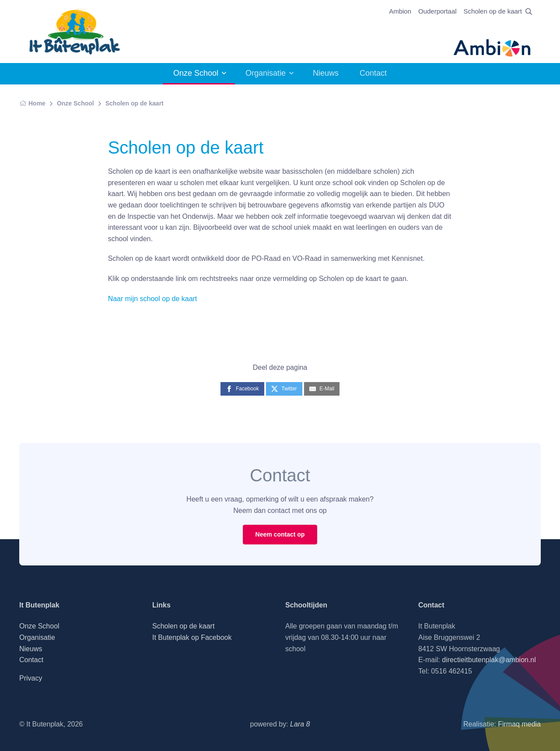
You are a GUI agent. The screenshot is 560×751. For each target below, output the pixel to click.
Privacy (31, 678)
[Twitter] (284, 389)
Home (32, 103)
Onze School (196, 73)
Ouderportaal (437, 11)
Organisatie (266, 73)
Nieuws (326, 73)
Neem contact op (280, 534)
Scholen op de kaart (493, 11)
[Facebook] (242, 389)
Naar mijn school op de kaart (153, 299)
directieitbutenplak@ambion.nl (489, 660)
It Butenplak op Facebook (192, 637)
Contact (373, 73)
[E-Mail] (322, 389)
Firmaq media (519, 724)
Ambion (400, 11)
